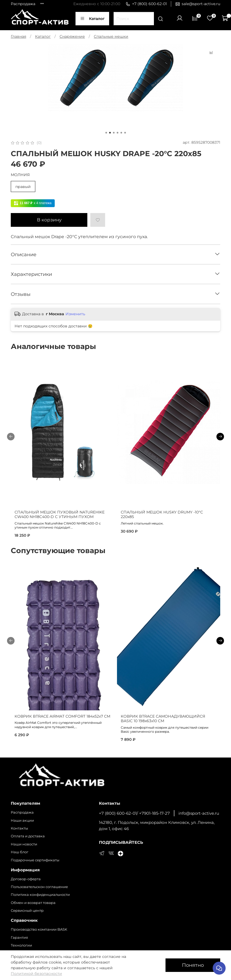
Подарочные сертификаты (35, 860)
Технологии (21, 945)
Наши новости (24, 844)
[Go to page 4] (118, 133)
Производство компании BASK (39, 929)
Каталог (92, 19)
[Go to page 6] (125, 133)
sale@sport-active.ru (198, 4)
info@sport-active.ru (199, 813)
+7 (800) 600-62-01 (146, 4)
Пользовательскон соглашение (39, 887)
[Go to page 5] (121, 133)
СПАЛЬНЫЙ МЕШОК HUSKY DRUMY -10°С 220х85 (162, 515)
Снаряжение (72, 36)
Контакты (19, 828)
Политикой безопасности (36, 974)
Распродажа (23, 4)
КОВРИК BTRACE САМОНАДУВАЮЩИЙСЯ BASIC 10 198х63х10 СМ (163, 719)
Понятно (193, 965)
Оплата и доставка (28, 836)
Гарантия (19, 938)
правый (23, 187)
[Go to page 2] (110, 133)
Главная (18, 36)
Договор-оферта (26, 879)
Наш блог (20, 852)
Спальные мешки (111, 36)
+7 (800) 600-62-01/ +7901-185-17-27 (134, 813)
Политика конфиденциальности (40, 895)
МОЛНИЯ (20, 175)
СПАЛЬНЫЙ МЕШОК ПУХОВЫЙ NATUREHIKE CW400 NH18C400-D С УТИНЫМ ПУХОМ (60, 515)
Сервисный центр (27, 911)
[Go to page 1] (106, 133)
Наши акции (22, 820)
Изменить (75, 314)
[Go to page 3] (114, 133)
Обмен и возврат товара (33, 903)
